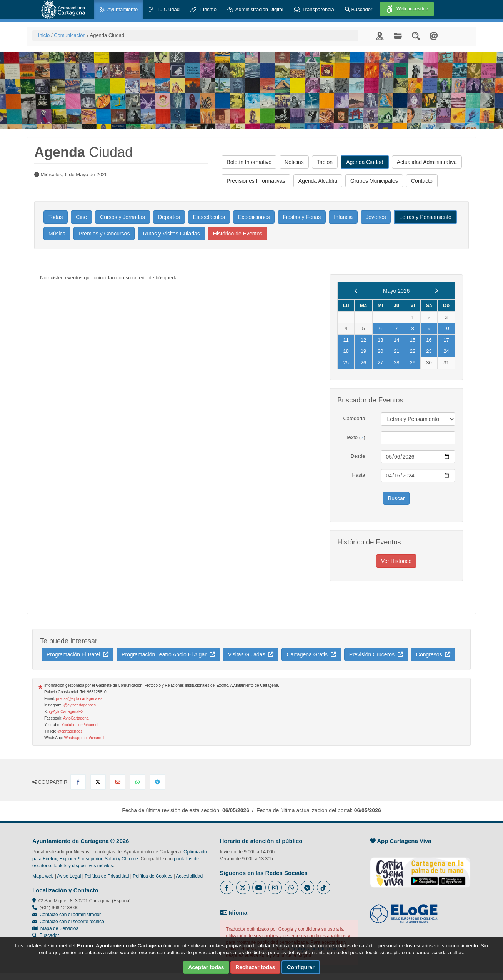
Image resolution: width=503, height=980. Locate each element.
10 (446, 328)
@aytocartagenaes (80, 705)
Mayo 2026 (396, 291)
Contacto (422, 181)
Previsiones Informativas (256, 181)
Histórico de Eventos (238, 234)
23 (429, 351)
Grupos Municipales (374, 181)
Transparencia (314, 10)
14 (396, 340)
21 (396, 351)
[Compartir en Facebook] (78, 782)
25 (346, 363)
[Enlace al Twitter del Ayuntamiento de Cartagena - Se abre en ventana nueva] (243, 887)
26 (363, 363)
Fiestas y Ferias (302, 217)
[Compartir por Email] (118, 782)
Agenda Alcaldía (318, 181)
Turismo (203, 10)
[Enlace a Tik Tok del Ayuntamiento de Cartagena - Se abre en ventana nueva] (324, 887)
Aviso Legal (69, 876)
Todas (56, 217)
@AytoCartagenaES (66, 712)
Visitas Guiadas (251, 654)
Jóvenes (376, 217)
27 (380, 363)
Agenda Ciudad (365, 162)
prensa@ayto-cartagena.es (79, 699)
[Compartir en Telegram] (158, 782)
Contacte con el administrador (70, 915)
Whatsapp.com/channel (84, 738)
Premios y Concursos (104, 234)
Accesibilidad (189, 876)
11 (346, 340)
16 (429, 340)
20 (380, 351)
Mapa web (43, 876)
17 (446, 340)
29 (413, 363)
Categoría (354, 418)
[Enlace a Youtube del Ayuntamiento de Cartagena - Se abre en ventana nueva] (259, 887)
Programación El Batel (77, 654)
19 (363, 351)
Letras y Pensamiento (425, 217)
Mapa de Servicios (55, 928)
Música (57, 234)
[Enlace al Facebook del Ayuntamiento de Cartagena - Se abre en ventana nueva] (227, 887)
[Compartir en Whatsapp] (138, 782)
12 (363, 340)
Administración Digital (255, 10)
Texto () (356, 437)
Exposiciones (254, 217)
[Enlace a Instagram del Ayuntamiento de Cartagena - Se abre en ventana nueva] (275, 887)
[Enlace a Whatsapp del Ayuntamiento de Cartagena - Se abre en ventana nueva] (291, 887)
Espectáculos (209, 217)
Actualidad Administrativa (427, 162)
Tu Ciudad (164, 10)
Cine (81, 217)
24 (446, 351)
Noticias (294, 162)
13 (380, 340)
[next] (436, 291)
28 (396, 363)
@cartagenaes (70, 731)
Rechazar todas (255, 967)
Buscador (359, 9)
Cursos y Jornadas (122, 217)
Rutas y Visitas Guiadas (171, 234)
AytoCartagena (76, 718)
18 (346, 351)
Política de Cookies (152, 876)
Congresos (433, 654)
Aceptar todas (206, 967)
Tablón (325, 162)
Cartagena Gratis (311, 654)
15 (413, 340)
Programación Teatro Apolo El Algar (168, 654)
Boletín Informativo (249, 162)
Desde (358, 456)
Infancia (343, 217)
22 (413, 351)
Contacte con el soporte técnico (72, 922)
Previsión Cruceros (376, 654)
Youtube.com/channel (80, 725)
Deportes (169, 217)
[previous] (356, 291)
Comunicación (70, 35)
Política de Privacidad (107, 876)
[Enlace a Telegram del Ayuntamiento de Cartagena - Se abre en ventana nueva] (307, 887)
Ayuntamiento (118, 10)
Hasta (359, 475)
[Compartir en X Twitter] (98, 782)
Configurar (301, 967)
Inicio (44, 35)
